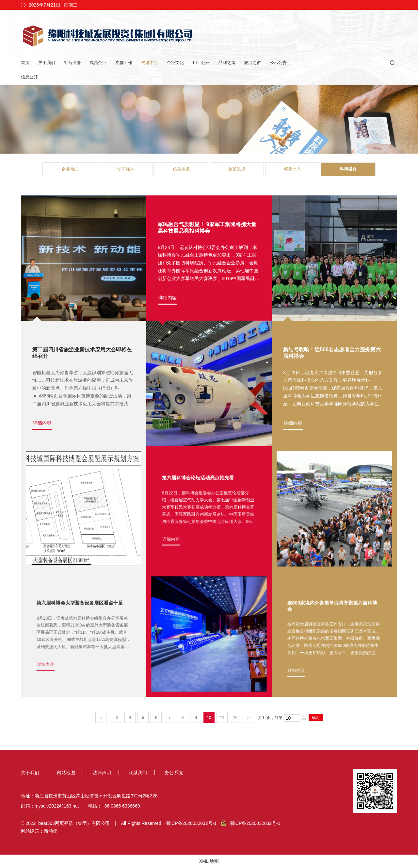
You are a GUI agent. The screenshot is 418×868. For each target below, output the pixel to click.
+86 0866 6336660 (121, 806)
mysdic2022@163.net (57, 806)
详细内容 (42, 423)
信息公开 (29, 77)
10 (209, 718)
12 (235, 718)
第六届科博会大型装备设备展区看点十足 (81, 612)
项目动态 (292, 169)
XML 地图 (209, 861)
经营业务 (72, 63)
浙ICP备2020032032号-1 (191, 823)
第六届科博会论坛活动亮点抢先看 (201, 486)
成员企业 (98, 63)
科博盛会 (348, 169)
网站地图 (66, 773)
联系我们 (138, 773)
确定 (316, 718)
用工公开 (201, 63)
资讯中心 (150, 63)
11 (222, 718)
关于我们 (47, 63)
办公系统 (174, 773)
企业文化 (175, 63)
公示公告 (278, 63)
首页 (25, 63)
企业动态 (70, 169)
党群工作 (124, 63)
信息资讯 (181, 169)
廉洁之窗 (252, 63)
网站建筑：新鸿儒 (39, 831)
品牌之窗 (227, 63)
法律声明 (102, 773)
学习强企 (126, 169)
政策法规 (237, 169)
